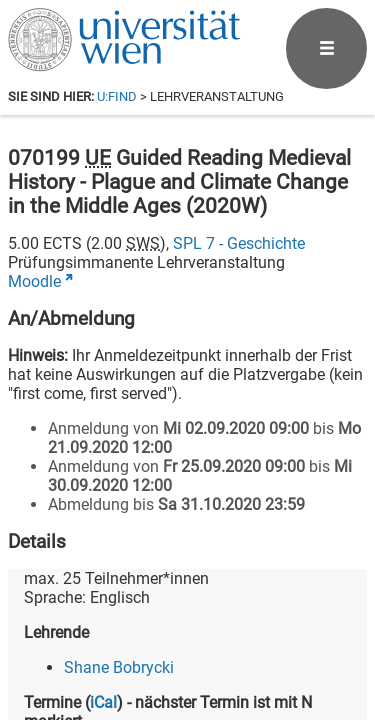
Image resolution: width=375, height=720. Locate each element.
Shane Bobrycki (119, 667)
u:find (117, 96)
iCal (103, 702)
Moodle (34, 281)
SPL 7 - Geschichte (239, 243)
